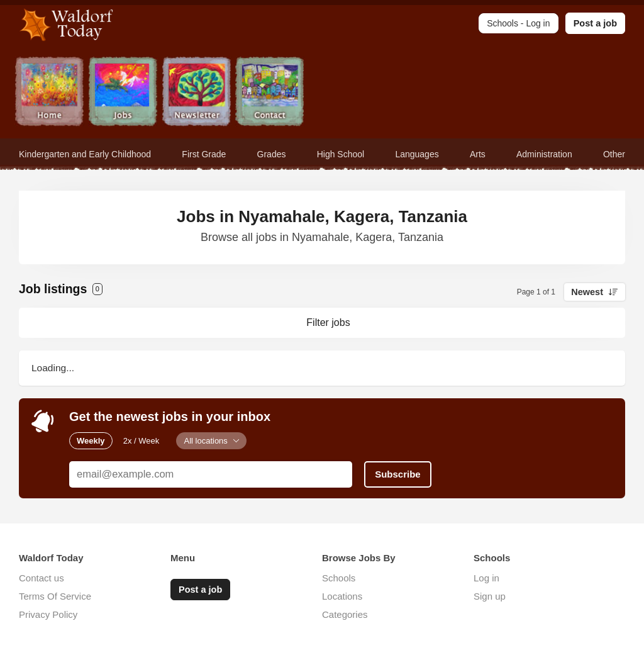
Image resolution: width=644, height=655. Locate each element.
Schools (339, 578)
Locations (342, 596)
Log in (486, 578)
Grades (272, 154)
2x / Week (142, 441)
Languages (417, 154)
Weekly (91, 441)
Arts (478, 154)
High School (341, 154)
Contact (270, 93)
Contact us (42, 578)
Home (49, 93)
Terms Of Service (55, 596)
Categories (345, 614)
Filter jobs (328, 322)
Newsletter (197, 93)
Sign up (490, 596)
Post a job (595, 23)
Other (614, 154)
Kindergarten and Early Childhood (85, 154)
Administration (544, 154)
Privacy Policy (48, 614)
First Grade (204, 154)
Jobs (123, 93)
